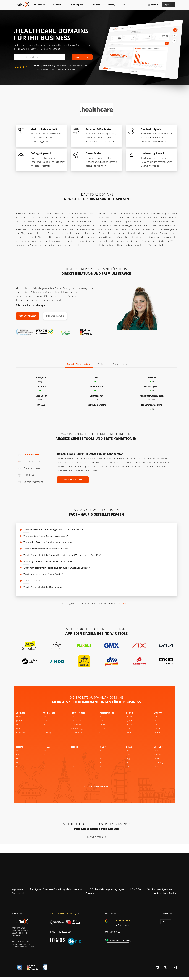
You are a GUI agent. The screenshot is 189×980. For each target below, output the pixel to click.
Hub (123, 5)
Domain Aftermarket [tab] (30, 482)
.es (45, 761)
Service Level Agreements (160, 892)
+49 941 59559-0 (23, 945)
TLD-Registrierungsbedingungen (108, 892)
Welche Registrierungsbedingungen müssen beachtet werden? (54, 530)
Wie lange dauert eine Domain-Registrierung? (46, 536)
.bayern (157, 757)
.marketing (76, 727)
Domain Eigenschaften (79, 364)
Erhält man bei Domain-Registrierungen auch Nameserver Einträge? (57, 568)
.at (17, 753)
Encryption (77, 5)
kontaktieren (124, 604)
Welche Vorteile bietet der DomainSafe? (43, 587)
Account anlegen (28, 316)
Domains (40, 5)
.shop (18, 719)
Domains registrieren (96, 789)
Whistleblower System (164, 896)
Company (110, 5)
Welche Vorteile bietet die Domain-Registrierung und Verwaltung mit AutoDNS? (62, 555)
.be (155, 761)
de (166, 925)
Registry (102, 364)
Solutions (95, 5)
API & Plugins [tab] (27, 475)
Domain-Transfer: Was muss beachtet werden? (46, 549)
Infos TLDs (136, 892)
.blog (156, 723)
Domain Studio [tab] (28, 455)
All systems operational (118, 943)
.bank (73, 719)
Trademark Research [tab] (30, 468)
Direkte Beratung (55, 316)
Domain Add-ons (121, 364)
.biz (128, 753)
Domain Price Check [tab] (30, 461)
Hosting (58, 5)
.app (45, 723)
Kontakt (153, 5)
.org (128, 761)
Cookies (89, 896)
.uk (100, 761)
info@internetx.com (26, 950)
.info (128, 769)
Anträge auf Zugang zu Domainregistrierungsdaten (57, 892)
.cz (17, 769)
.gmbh (19, 723)
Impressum (18, 892)
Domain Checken (82, 57)
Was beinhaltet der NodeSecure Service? (43, 574)
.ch (17, 761)
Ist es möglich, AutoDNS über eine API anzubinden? (48, 561)
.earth (129, 735)
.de (45, 753)
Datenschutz (19, 896)
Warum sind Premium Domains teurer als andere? (48, 542)
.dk (45, 757)
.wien (156, 769)
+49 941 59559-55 (23, 947)
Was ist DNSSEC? (32, 580)
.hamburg (158, 765)
